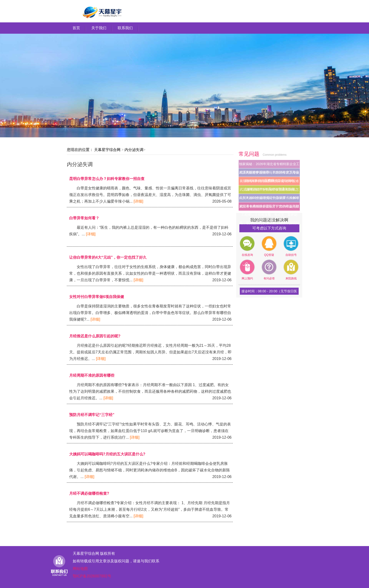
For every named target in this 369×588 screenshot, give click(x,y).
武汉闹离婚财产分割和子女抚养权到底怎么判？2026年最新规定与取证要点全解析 (269, 191)
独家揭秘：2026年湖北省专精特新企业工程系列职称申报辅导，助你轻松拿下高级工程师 (269, 165)
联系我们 (125, 28)
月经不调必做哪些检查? (89, 493)
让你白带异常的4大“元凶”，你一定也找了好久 (108, 257)
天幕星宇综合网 (107, 150)
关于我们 (99, 28)
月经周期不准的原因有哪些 (92, 375)
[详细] (138, 201)
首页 (76, 28)
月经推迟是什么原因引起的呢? (95, 336)
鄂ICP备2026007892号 (92, 576)
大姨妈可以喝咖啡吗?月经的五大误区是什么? (107, 454)
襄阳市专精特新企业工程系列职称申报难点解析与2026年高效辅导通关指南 (269, 182)
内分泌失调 (134, 150)
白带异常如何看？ (84, 218)
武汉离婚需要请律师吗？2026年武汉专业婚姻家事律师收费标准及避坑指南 (269, 174)
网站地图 (80, 569)
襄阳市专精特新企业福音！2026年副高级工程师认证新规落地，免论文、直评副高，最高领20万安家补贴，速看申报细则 (269, 208)
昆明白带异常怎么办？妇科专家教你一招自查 (107, 179)
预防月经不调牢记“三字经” (92, 415)
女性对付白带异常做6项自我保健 (97, 297)
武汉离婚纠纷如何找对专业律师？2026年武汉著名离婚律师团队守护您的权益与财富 (269, 199)
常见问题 (250, 154)
